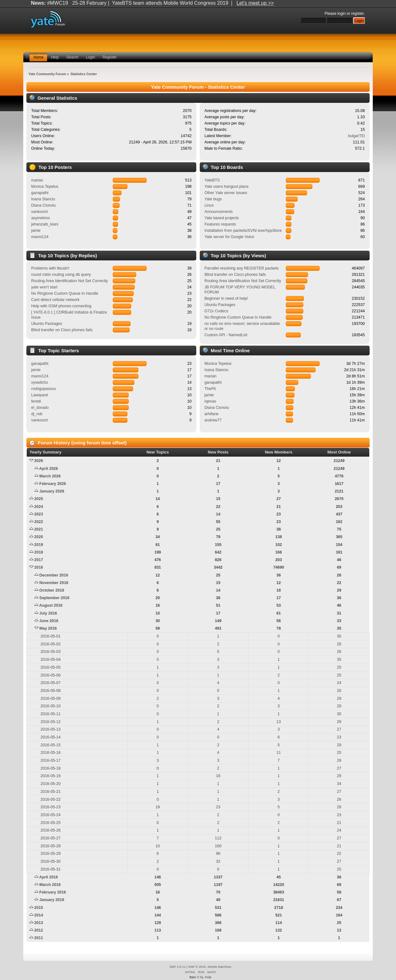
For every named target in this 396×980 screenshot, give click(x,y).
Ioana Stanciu (43, 199)
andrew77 (213, 420)
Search (72, 57)
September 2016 (54, 598)
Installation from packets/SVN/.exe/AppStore (243, 231)
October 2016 (52, 590)
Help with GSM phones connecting (61, 306)
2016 (39, 567)
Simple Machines (220, 967)
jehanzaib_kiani (45, 224)
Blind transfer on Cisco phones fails (62, 330)
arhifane (212, 414)
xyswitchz (39, 382)
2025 (39, 499)
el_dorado (40, 408)
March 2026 (50, 476)
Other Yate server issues (226, 193)
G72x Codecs (216, 311)
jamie (36, 231)
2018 (39, 552)
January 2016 (52, 900)
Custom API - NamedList (226, 335)
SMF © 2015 (197, 967)
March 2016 (50, 885)
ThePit (210, 389)
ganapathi (40, 193)
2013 (39, 923)
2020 (39, 537)
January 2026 (52, 491)
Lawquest (39, 395)
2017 (39, 560)
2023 (39, 514)
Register (110, 57)
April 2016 (49, 877)
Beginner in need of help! (226, 298)
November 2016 (54, 583)
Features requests (220, 224)
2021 (39, 529)
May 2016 (48, 628)
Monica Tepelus (45, 187)
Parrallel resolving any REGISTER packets (241, 268)
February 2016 (53, 892)
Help (55, 57)
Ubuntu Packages (46, 324)
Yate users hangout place (227, 187)
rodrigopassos (43, 389)
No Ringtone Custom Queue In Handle (65, 293)
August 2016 (51, 605)
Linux (209, 205)
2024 (39, 507)
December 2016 (54, 575)
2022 (39, 522)
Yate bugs (213, 199)
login (342, 14)
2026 (39, 461)
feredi (36, 401)
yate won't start (44, 287)
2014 (39, 915)
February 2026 (53, 484)
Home (38, 57)
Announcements (219, 212)
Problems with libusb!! (50, 268)
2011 (39, 938)
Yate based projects (222, 218)
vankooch (39, 212)
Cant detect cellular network (55, 300)
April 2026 (49, 469)
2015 (39, 908)
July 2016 (48, 613)
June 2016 (49, 621)
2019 (39, 545)
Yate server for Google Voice (229, 237)
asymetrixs (41, 218)
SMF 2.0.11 (177, 967)
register (357, 14)
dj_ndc (37, 414)
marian (37, 180)
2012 (39, 930)
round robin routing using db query (61, 275)
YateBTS (212, 180)
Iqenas (210, 401)
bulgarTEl (356, 136)
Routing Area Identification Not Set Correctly (69, 281)
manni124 (40, 237)
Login (90, 57)
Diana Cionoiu (43, 205)
